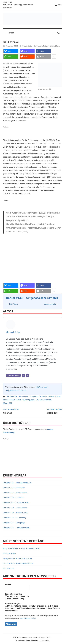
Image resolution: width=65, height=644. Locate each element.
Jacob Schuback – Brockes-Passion (18, 563)
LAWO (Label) (29, 400)
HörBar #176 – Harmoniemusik (16, 528)
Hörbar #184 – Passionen (14, 488)
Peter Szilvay (55, 396)
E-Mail (9, 584)
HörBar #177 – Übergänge (14, 523)
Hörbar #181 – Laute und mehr (16, 503)
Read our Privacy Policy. (28, 618)
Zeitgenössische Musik (51, 46)
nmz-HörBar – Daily (15, 599)
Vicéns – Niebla (9, 553)
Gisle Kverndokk (45, 400)
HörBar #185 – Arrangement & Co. (17, 483)
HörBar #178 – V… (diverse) (14, 518)
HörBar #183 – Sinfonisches (15, 493)
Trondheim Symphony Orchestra (33, 396)
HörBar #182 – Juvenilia (13, 498)
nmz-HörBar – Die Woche (17, 596)
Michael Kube (27, 46)
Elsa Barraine (8, 568)
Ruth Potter (12, 396)
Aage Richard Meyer (12, 400)
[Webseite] (27, 375)
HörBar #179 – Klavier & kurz (15, 513)
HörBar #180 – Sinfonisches (15, 508)
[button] (11, 51)
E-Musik (39, 46)
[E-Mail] (23, 375)
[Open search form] (59, 33)
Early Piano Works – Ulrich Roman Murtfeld (21, 549)
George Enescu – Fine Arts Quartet (17, 558)
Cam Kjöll (8, 403)
